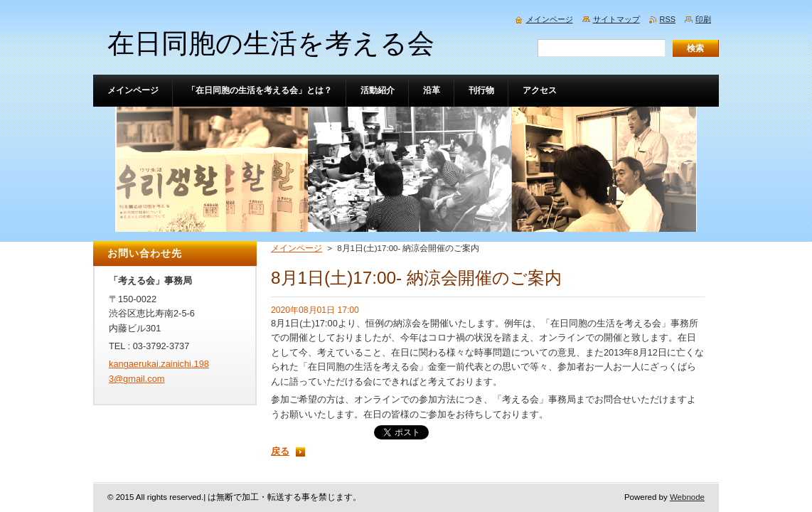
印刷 (703, 19)
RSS (668, 19)
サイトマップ (616, 19)
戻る (280, 451)
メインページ (297, 248)
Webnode (687, 497)
